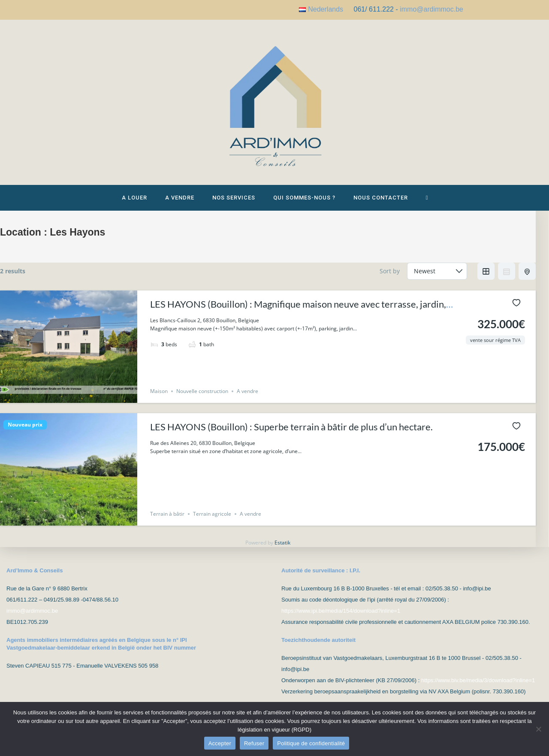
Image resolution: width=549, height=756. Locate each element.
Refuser (254, 743)
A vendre (247, 398)
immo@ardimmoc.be (431, 9)
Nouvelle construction (202, 398)
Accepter (220, 743)
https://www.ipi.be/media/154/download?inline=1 (341, 611)
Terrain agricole (212, 521)
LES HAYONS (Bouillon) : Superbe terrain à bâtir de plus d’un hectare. (291, 434)
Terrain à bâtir (167, 521)
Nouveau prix (25, 432)
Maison (159, 398)
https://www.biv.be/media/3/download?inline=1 (478, 680)
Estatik (282, 549)
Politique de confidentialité (311, 743)
